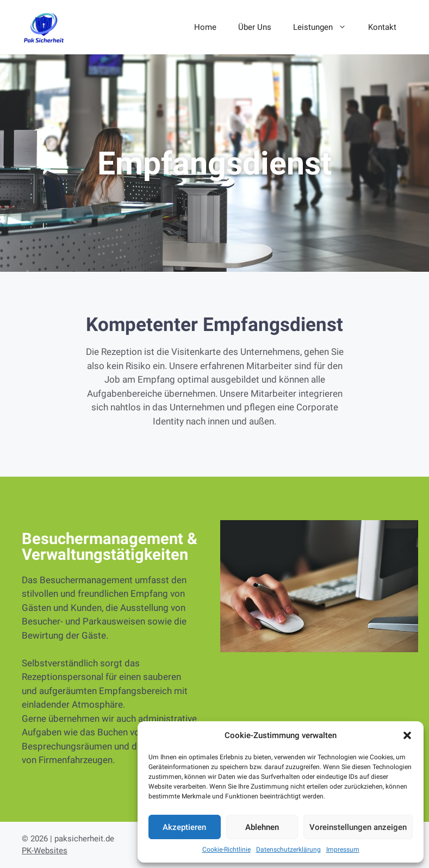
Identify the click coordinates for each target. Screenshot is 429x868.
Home (205, 27)
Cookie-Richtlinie (226, 850)
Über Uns (255, 27)
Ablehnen (262, 827)
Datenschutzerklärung (288, 850)
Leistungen (325, 27)
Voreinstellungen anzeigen (358, 827)
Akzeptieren (184, 827)
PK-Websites (45, 851)
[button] (407, 735)
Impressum (343, 850)
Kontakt (382, 27)
